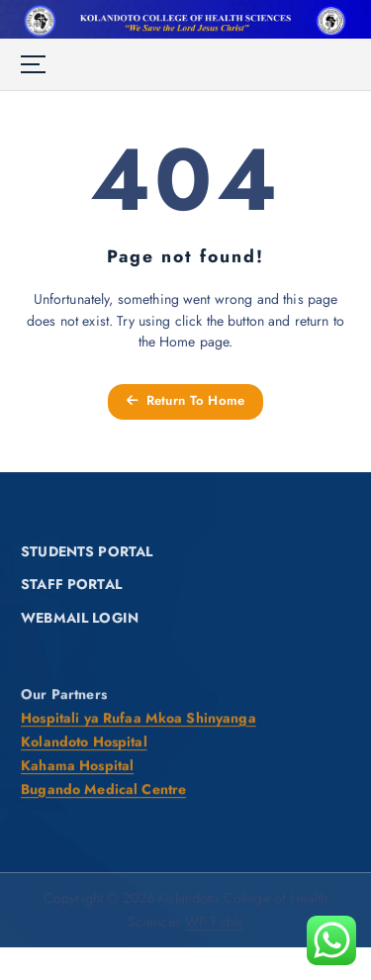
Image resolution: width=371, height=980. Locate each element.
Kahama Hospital (77, 766)
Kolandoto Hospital (84, 742)
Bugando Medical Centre (103, 790)
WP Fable (214, 922)
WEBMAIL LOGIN (80, 619)
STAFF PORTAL (71, 585)
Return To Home (186, 400)
